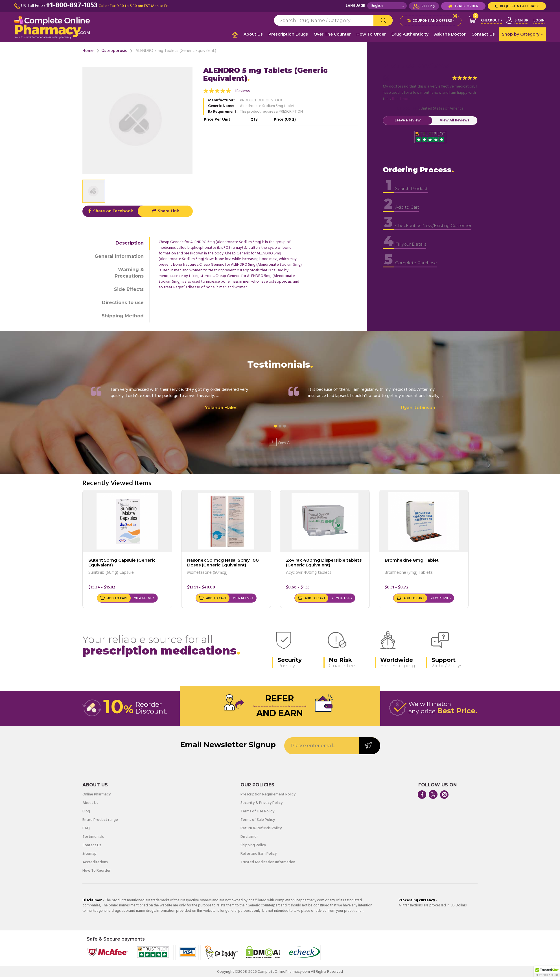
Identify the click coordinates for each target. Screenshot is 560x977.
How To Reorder (97, 870)
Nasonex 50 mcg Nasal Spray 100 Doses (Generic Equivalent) (223, 561)
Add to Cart (118, 597)
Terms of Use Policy (257, 810)
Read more (401, 98)
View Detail (143, 597)
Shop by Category (522, 34)
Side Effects (129, 288)
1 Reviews (242, 90)
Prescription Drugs (288, 34)
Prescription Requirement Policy (268, 793)
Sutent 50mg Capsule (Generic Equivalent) (122, 561)
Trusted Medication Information (268, 861)
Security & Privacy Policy (262, 802)
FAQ (86, 827)
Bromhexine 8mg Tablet (412, 559)
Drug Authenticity (410, 34)
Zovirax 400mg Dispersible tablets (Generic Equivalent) (324, 561)
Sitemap (89, 853)
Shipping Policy (253, 844)
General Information (119, 255)
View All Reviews (455, 119)
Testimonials (93, 836)
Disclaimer (249, 836)
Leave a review (408, 119)
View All (280, 441)
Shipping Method (123, 315)
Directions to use (123, 301)
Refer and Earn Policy (259, 853)
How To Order (371, 34)
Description (130, 242)
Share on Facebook (110, 210)
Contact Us (483, 34)
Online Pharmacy (97, 793)
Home (88, 50)
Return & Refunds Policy (261, 827)
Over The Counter (332, 34)
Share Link (165, 210)
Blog (86, 810)
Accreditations (95, 861)
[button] (547, 972)
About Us (253, 34)
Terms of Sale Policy (258, 819)
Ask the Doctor (450, 34)
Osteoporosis (114, 50)
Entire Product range (100, 819)
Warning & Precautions (129, 272)
